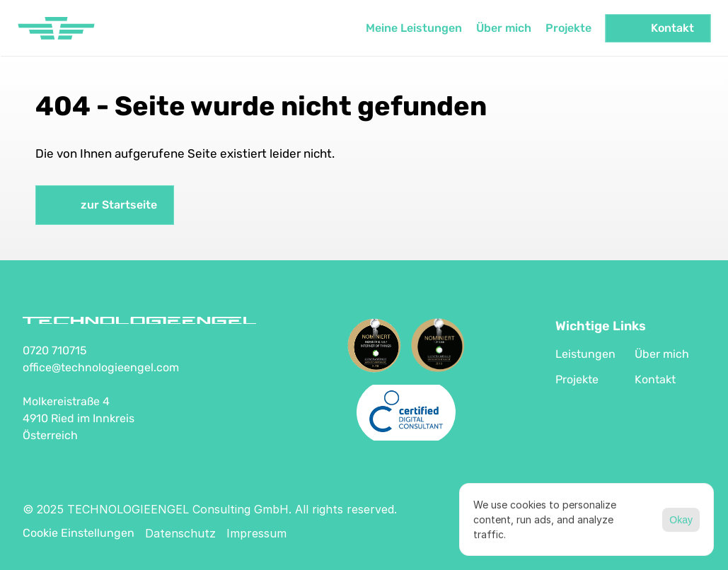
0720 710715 (55, 350)
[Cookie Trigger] (79, 533)
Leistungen (585, 354)
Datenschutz (180, 533)
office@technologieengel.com (101, 367)
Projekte (568, 28)
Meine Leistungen (413, 28)
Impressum (256, 533)
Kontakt (655, 379)
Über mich (503, 28)
